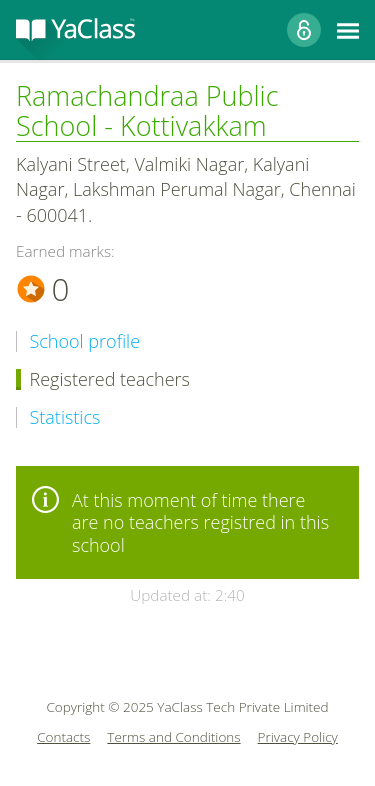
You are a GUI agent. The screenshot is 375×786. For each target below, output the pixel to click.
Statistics (65, 417)
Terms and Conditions (173, 737)
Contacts (63, 737)
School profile (85, 341)
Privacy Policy (298, 737)
